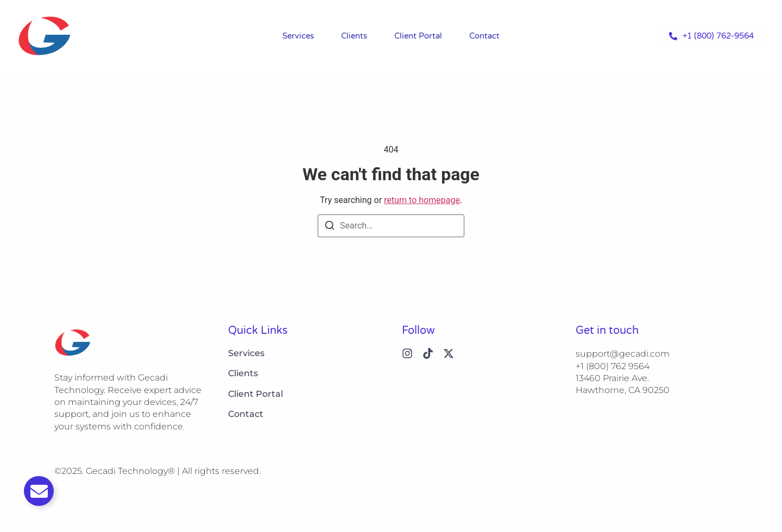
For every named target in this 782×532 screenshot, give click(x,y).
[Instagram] (407, 353)
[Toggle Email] (39, 491)
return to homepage (422, 200)
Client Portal (418, 36)
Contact (484, 36)
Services (298, 36)
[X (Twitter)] (449, 353)
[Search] (330, 227)
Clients (354, 36)
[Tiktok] (428, 353)
